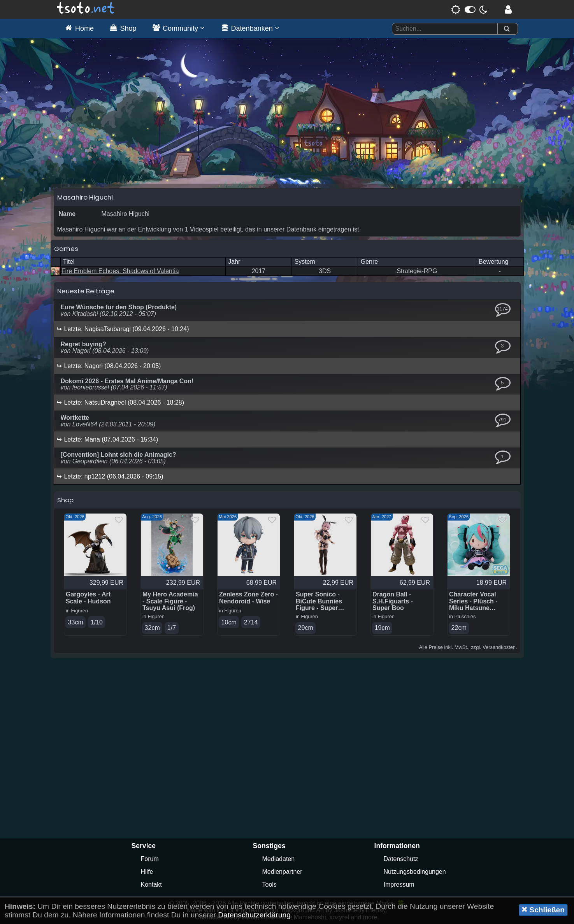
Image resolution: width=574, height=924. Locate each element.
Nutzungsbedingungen (415, 872)
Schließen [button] (543, 910)
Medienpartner (282, 872)
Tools (269, 885)
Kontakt (151, 885)
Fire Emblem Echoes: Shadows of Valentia (120, 271)
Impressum (399, 885)
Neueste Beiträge (86, 291)
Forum (150, 859)
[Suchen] (507, 29)
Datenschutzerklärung (254, 915)
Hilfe (147, 872)
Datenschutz (401, 859)
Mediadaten (279, 859)
